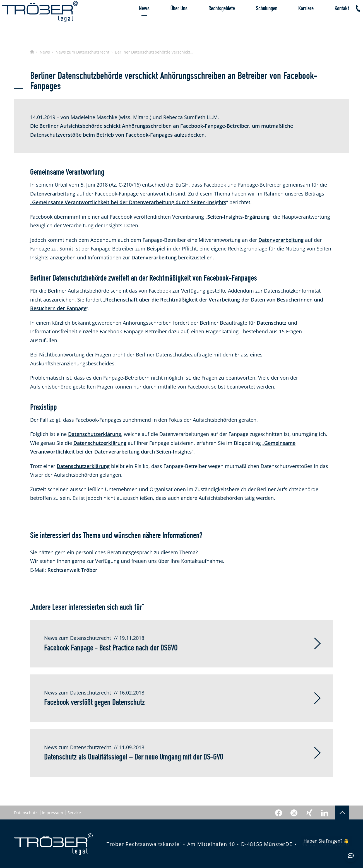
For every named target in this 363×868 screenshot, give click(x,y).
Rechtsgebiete (209, 21)
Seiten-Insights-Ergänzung (238, 217)
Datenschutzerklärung (95, 434)
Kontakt (330, 21)
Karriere (294, 21)
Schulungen (254, 21)
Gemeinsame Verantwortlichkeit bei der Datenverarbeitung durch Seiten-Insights (129, 202)
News (132, 21)
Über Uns (167, 21)
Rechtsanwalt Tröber (72, 570)
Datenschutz (272, 323)
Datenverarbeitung (53, 194)
